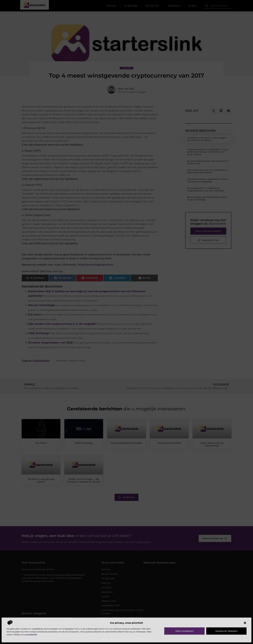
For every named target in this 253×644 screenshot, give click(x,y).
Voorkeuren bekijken (226, 631)
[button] (245, 623)
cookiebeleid (31, 635)
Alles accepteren (185, 631)
